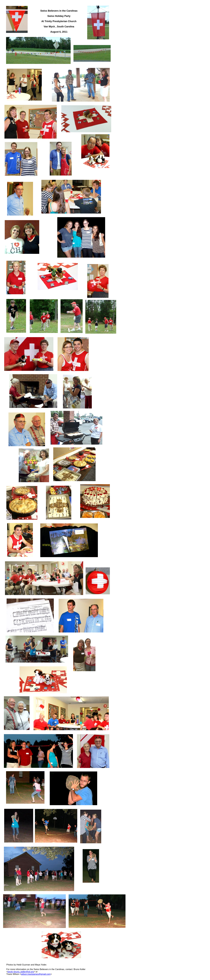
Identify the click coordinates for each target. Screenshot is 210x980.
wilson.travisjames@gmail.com (36, 974)
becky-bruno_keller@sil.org (21, 972)
